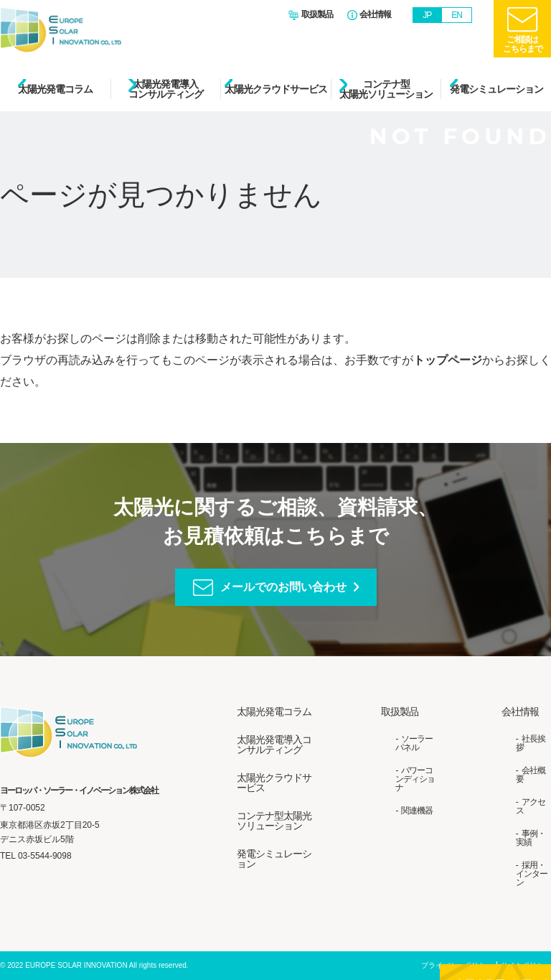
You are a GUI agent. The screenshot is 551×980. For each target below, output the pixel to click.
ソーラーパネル (414, 743)
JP (427, 15)
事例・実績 (531, 838)
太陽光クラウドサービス (276, 89)
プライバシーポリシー (457, 966)
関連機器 (417, 811)
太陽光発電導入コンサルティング (166, 89)
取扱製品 (317, 15)
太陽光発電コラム (55, 89)
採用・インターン (532, 874)
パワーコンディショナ (415, 779)
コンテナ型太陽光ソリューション (386, 89)
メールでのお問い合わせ (283, 587)
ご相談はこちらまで (523, 44)
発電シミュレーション (496, 89)
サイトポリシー (526, 966)
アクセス (531, 806)
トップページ (448, 360)
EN (457, 15)
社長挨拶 (531, 743)
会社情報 (375, 15)
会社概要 (531, 775)
